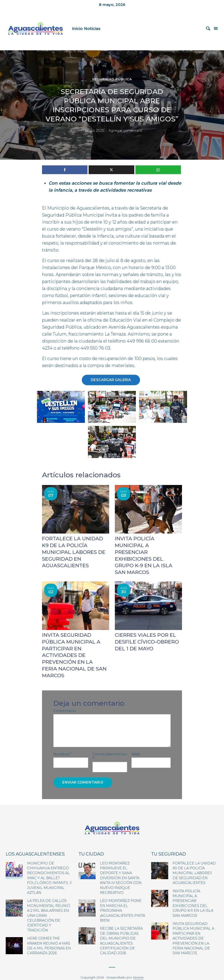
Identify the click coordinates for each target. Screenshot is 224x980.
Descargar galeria (111, 380)
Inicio (77, 29)
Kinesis (138, 968)
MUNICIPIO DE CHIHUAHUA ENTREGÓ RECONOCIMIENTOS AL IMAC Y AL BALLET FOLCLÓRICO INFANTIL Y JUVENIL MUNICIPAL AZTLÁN (50, 868)
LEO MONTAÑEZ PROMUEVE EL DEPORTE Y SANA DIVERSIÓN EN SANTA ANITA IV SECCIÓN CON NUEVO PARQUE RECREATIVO (121, 868)
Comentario (65, 701)
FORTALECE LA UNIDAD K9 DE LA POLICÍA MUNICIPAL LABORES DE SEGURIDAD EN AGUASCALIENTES (194, 864)
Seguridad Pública (112, 79)
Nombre (62, 745)
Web (136, 745)
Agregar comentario (126, 131)
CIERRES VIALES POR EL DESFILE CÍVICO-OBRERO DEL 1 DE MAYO (145, 633)
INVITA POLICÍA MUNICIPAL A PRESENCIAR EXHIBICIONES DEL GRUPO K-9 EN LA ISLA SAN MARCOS (148, 551)
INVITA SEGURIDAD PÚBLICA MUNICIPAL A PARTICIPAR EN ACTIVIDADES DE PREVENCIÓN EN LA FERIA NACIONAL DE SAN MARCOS (74, 647)
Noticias (92, 29)
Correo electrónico (110, 747)
